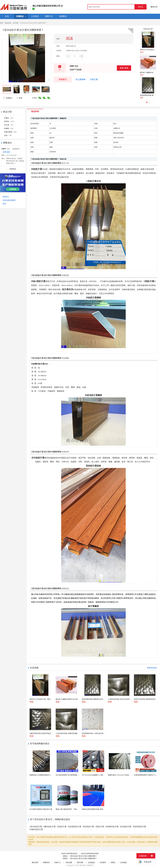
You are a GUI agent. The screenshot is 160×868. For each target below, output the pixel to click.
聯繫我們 (46, 862)
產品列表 (8, 23)
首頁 (2, 23)
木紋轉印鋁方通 (112, 827)
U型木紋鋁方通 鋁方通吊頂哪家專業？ (83, 856)
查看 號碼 (124, 68)
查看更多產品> (152, 668)
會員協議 (91, 862)
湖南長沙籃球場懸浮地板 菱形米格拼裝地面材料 (99, 809)
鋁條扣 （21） (9, 118)
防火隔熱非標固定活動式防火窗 (41, 809)
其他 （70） (8, 135)
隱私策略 (80, 862)
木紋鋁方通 (62, 827)
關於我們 (35, 862)
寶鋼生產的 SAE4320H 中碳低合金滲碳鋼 (122, 775)
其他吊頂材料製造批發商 (90, 854)
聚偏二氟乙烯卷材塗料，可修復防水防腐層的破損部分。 (76, 809)
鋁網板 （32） (9, 128)
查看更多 (13, 169)
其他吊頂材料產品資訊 (69, 854)
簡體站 (113, 862)
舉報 (19, 98)
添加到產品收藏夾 (9, 200)
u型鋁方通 (100, 827)
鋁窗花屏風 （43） (11, 132)
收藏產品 (8, 98)
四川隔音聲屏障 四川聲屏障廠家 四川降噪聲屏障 (73, 775)
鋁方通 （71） (9, 125)
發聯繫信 (63, 79)
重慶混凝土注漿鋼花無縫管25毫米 (42, 775)
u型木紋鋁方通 (36, 827)
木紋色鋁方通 (88, 827)
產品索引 (6, 197)
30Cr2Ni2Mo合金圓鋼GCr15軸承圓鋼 (95, 775)
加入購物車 (81, 79)
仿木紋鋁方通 (126, 827)
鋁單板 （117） (10, 121)
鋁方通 (16, 23)
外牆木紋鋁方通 (36, 829)
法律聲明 (103, 862)
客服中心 (58, 862)
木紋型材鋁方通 (139, 827)
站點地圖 (69, 862)
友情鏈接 (124, 862)
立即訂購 (94, 79)
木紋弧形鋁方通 (74, 827)
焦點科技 (83, 865)
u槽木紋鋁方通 (49, 827)
